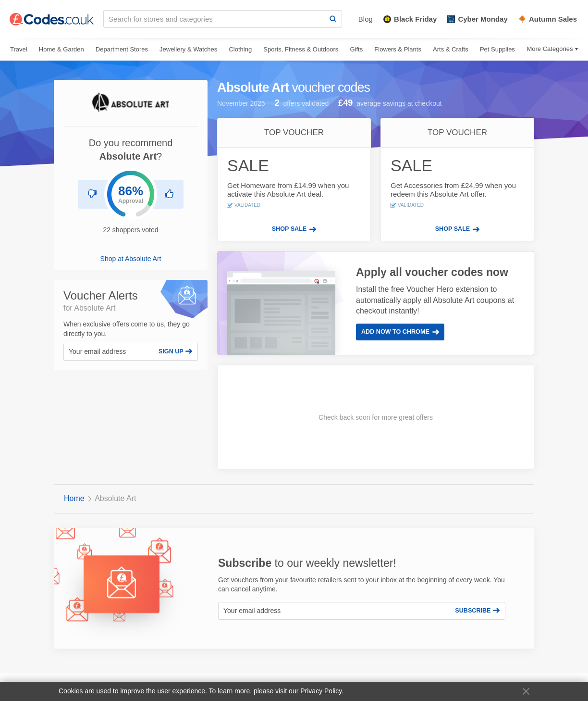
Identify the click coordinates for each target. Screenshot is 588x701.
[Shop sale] (294, 229)
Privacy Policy (321, 691)
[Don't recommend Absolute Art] (92, 194)
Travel (19, 49)
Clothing (240, 49)
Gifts (356, 49)
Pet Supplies (497, 49)
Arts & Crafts (451, 49)
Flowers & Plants (398, 49)
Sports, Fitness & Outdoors (301, 49)
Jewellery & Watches (188, 49)
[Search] (333, 19)
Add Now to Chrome (400, 332)
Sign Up (175, 351)
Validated (244, 205)
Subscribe (477, 611)
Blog (366, 19)
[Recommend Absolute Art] (169, 194)
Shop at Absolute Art (131, 259)
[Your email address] (109, 352)
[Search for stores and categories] (214, 19)
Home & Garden (61, 49)
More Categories (550, 49)
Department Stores (122, 49)
